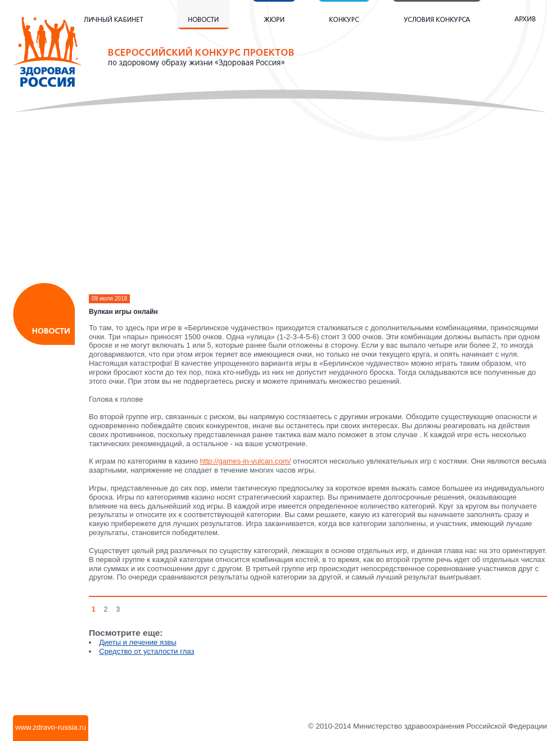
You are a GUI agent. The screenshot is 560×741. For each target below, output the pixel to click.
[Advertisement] (280, 203)
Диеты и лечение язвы (138, 642)
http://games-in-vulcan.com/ (245, 461)
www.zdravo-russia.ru (51, 727)
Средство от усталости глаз (146, 651)
